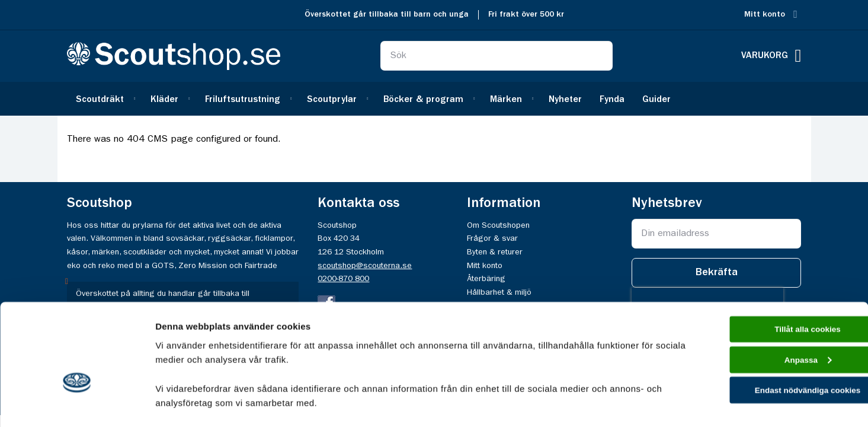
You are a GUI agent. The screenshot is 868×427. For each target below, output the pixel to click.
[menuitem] (104, 99)
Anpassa (769, 292)
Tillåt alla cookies (769, 258)
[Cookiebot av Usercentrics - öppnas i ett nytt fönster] (77, 404)
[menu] (434, 99)
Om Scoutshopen (498, 225)
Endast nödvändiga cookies (769, 325)
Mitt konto (765, 15)
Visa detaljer (182, 404)
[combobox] (497, 56)
